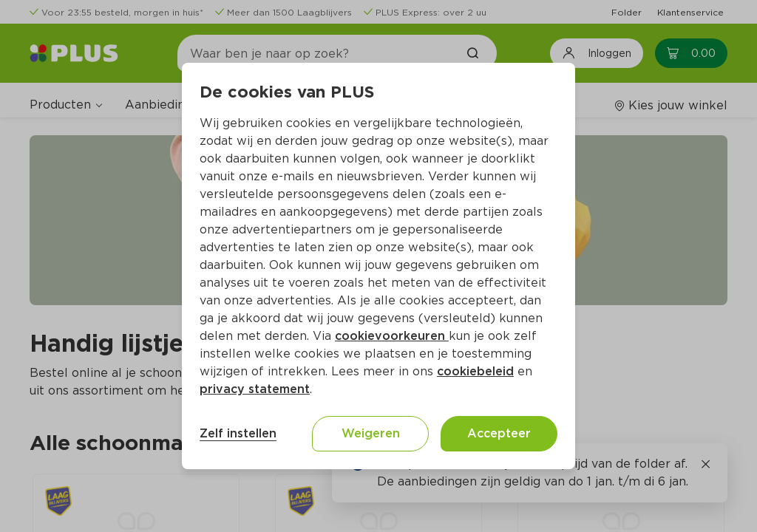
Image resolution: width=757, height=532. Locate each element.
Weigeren (371, 433)
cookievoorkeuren (392, 336)
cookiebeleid (475, 371)
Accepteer (499, 433)
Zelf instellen (238, 433)
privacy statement (255, 389)
